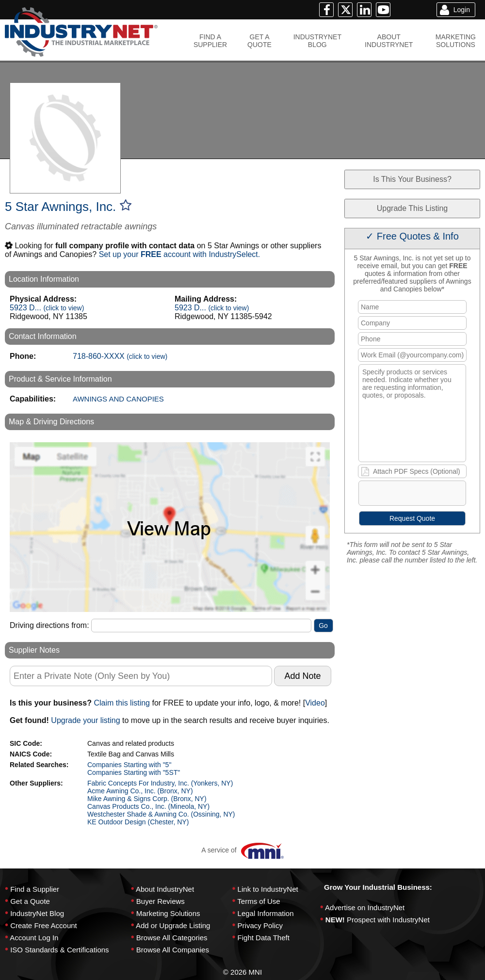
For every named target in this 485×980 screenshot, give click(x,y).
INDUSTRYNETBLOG (317, 41)
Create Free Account (44, 925)
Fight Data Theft (264, 938)
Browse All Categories (172, 938)
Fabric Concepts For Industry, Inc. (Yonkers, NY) (160, 783)
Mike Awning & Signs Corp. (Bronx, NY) (147, 799)
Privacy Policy (260, 925)
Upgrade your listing (85, 720)
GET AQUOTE (259, 41)
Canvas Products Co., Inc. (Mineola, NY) (148, 806)
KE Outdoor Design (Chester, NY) (138, 822)
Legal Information (266, 913)
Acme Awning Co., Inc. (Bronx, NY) (140, 791)
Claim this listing (122, 703)
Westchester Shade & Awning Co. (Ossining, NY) (161, 814)
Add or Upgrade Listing (173, 925)
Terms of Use (259, 901)
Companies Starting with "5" (129, 765)
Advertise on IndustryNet (365, 908)
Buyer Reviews (161, 901)
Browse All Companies (173, 950)
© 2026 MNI (242, 972)
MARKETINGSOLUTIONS (456, 41)
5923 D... (47, 308)
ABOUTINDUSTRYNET (389, 41)
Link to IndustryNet (268, 889)
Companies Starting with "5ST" (134, 772)
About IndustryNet (165, 889)
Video (315, 703)
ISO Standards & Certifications (59, 950)
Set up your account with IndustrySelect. (180, 254)
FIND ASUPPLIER (210, 41)
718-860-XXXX (120, 356)
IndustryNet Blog (37, 913)
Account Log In (34, 938)
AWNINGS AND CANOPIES (118, 399)
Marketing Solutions (168, 913)
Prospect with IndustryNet (388, 920)
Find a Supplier (35, 889)
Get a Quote (30, 901)
